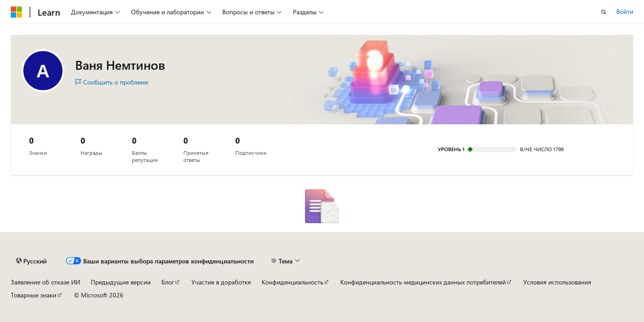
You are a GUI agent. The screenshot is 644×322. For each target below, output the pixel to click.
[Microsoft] (17, 12)
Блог (168, 282)
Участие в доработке (221, 282)
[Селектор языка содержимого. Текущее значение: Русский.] (31, 261)
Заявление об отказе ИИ (45, 282)
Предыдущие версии (121, 282)
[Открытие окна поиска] (604, 12)
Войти (625, 11)
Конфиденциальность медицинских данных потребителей (423, 282)
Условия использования (557, 282)
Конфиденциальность (292, 282)
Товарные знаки (34, 295)
